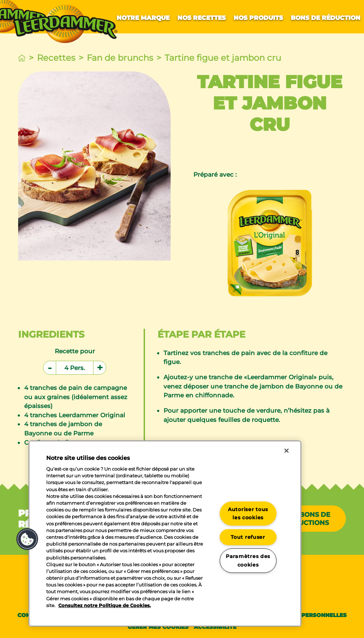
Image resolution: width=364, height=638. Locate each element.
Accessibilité (215, 627)
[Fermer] (287, 451)
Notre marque (143, 18)
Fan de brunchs (120, 58)
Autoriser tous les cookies (248, 513)
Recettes (56, 58)
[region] (165, 534)
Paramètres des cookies (248, 560)
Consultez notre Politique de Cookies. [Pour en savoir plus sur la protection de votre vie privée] (105, 605)
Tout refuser (248, 537)
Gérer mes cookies (158, 627)
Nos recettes (202, 18)
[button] (27, 539)
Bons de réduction (326, 18)
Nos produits (258, 18)
